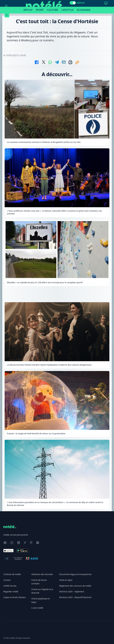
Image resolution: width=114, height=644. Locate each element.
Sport (40, 10)
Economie (84, 10)
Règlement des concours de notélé (75, 586)
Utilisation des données (42, 574)
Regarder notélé (11, 592)
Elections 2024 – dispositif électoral (75, 597)
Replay (28, 10)
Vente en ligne (66, 580)
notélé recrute (10, 586)
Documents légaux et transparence (75, 574)
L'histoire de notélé (12, 574)
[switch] (73, 3)
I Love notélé (37, 608)
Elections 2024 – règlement (72, 592)
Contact (7, 580)
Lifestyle (68, 10)
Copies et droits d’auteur (15, 597)
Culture (53, 10)
